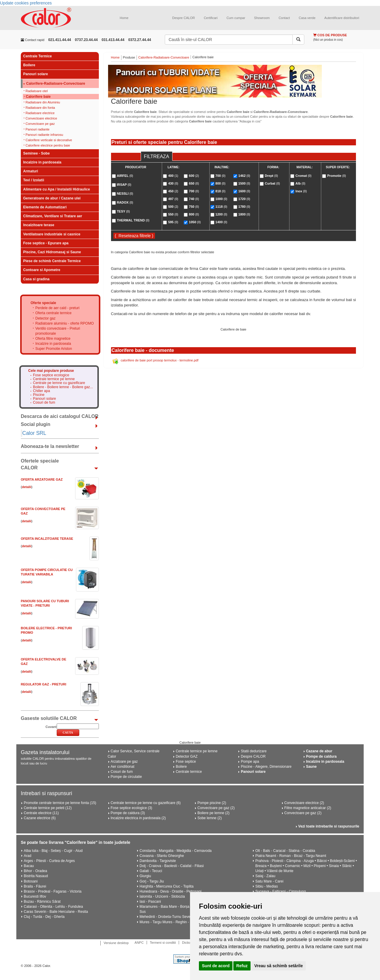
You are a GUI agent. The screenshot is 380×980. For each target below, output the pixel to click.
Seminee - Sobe (36, 153)
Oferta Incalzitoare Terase (47, 539)
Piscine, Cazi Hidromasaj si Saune (52, 252)
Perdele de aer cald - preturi (57, 308)
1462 (244, 176)
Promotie (337, 176)
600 (194, 176)
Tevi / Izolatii (34, 180)
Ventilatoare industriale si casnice (52, 234)
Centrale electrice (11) (41, 813)
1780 (244, 207)
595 (173, 222)
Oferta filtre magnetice (53, 339)
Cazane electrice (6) (40, 818)
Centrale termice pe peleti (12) (48, 808)
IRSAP (124, 185)
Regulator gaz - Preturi (43, 684)
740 (194, 199)
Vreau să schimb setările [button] (278, 966)
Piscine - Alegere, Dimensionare (266, 767)
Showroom (262, 18)
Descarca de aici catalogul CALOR (60, 416)
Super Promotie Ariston (54, 349)
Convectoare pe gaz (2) (216, 808)
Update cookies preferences (26, 3)
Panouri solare (35, 74)
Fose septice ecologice (51, 375)
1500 (244, 183)
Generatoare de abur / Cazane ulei (52, 198)
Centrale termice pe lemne (54, 379)
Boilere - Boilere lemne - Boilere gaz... (63, 387)
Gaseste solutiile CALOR (49, 718)
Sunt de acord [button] (216, 966)
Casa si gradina (36, 279)
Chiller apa (41, 391)
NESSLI (125, 194)
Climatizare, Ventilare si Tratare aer (53, 216)
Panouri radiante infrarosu (44, 135)
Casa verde (307, 18)
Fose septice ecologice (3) (132, 808)
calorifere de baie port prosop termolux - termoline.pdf (160, 360)
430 (173, 183)
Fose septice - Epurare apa (46, 243)
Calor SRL (34, 433)
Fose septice (186, 762)
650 (194, 183)
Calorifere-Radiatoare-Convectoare (56, 84)
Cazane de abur (319, 751)
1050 (195, 222)
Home (124, 18)
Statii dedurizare (254, 751)
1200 (221, 214)
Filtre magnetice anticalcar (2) (308, 808)
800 (194, 214)
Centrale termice (189, 772)
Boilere (29, 65)
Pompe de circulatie (126, 777)
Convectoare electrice (41, 118)
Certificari (210, 18)
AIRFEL (125, 176)
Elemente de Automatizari (45, 207)
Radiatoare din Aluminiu (43, 102)
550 (173, 214)
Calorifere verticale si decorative (49, 140)
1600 (244, 191)
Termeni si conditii (163, 943)
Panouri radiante (38, 129)
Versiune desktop (116, 943)
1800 (244, 214)
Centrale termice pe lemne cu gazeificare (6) (146, 803)
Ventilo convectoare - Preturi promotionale (58, 331)
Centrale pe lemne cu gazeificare (59, 383)
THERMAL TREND (133, 220)
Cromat (303, 176)
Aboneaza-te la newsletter (50, 446)
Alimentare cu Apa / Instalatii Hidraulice (57, 189)
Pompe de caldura (321, 756)
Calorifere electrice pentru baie (48, 145)
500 (173, 207)
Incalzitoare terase (39, 225)
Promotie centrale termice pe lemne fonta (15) (60, 803)
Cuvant (51, 727)
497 (173, 199)
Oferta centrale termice (53, 313)
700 (194, 191)
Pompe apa (250, 762)
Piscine (39, 395)
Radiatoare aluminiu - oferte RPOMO (65, 323)
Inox (301, 191)
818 (221, 191)
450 (173, 191)
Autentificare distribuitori (342, 18)
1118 (221, 207)
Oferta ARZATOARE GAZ (42, 479)
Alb (300, 183)
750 (194, 207)
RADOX (125, 202)
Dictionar (188, 943)
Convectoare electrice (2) (304, 803)
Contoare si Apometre (42, 270)
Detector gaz (45, 318)
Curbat (272, 183)
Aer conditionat (123, 767)
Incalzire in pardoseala (42, 162)
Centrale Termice (38, 56)
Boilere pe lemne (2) (213, 813)
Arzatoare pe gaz (124, 762)
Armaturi (31, 171)
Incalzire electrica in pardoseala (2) (138, 818)
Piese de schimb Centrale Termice (52, 261)
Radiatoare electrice (40, 113)
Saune (311, 767)
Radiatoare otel (37, 91)
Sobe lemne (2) (210, 818)
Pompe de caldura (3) (128, 813)
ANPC (139, 943)
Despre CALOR (183, 18)
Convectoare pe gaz (40, 124)
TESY (123, 211)
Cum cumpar (236, 18)
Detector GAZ (187, 756)
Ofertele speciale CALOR (40, 464)
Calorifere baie (38, 97)
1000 (221, 199)
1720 (244, 199)
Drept (271, 176)
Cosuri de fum (44, 403)
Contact (284, 18)
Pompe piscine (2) (212, 803)
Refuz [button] (242, 966)
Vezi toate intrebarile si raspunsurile (329, 826)
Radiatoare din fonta (40, 108)
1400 (221, 222)
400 (173, 176)
